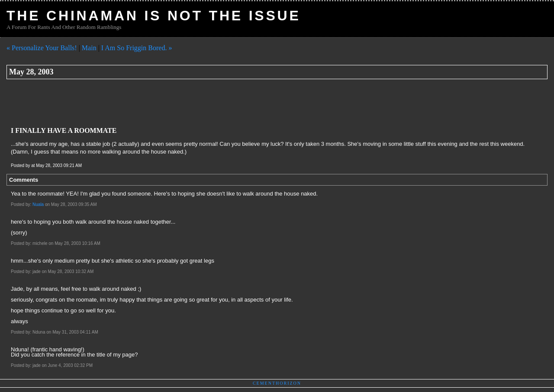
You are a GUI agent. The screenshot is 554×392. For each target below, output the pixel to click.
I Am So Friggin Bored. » (137, 48)
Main (89, 48)
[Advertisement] (164, 103)
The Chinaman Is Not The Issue (154, 16)
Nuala (38, 204)
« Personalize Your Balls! (42, 48)
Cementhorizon (277, 383)
